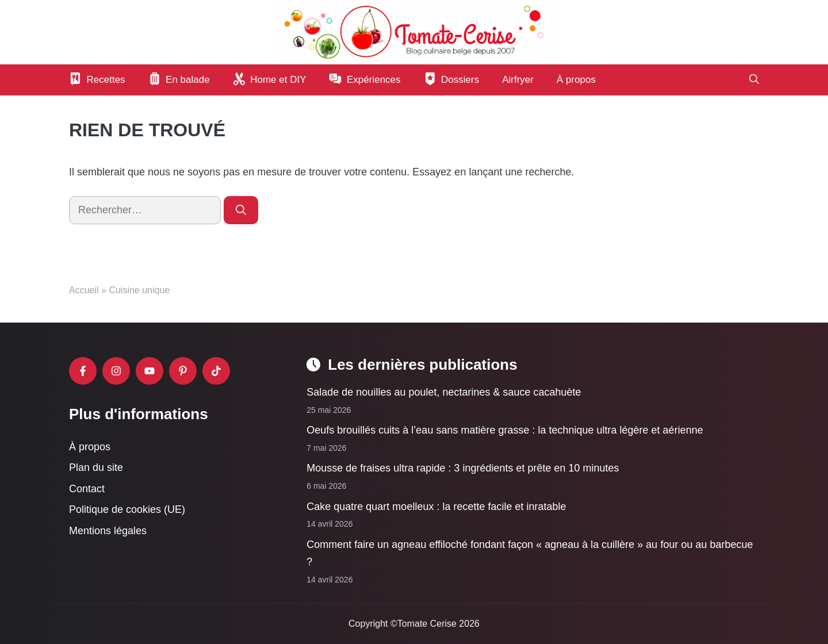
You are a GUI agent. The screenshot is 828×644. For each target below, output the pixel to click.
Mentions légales (108, 531)
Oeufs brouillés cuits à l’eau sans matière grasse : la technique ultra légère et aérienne (505, 430)
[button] (754, 80)
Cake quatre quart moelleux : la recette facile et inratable (436, 506)
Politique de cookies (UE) (127, 509)
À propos (576, 80)
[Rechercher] (241, 210)
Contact (87, 489)
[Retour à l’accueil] (414, 32)
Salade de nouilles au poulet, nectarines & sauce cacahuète (444, 392)
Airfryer (518, 80)
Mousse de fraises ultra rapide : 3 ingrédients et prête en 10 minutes (463, 468)
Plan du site (96, 467)
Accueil (84, 290)
